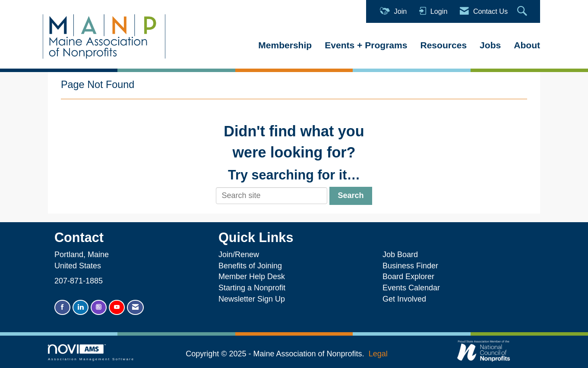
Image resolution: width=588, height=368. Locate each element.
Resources (443, 45)
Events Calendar (411, 288)
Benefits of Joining (250, 266)
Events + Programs (366, 45)
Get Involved (404, 299)
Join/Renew (239, 255)
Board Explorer (408, 277)
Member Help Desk (252, 277)
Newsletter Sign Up (252, 299)
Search (351, 195)
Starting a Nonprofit (252, 288)
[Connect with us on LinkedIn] (81, 307)
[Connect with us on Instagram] (99, 307)
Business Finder (413, 266)
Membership (285, 45)
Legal (378, 354)
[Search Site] (523, 11)
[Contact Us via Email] (135, 307)
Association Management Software (91, 353)
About (527, 45)
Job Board (402, 255)
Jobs (490, 45)
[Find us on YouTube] (117, 307)
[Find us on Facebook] (62, 307)
